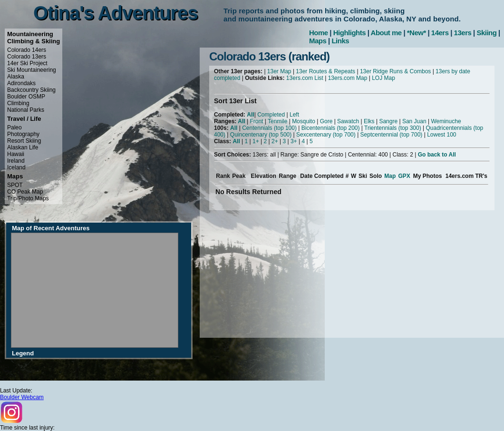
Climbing (18, 103)
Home (319, 33)
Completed (271, 115)
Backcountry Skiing (31, 90)
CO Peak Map (25, 192)
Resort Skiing (24, 141)
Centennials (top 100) (269, 128)
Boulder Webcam (22, 397)
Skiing (486, 33)
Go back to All (437, 155)
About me (386, 33)
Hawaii (16, 154)
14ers (440, 33)
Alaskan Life (23, 147)
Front (256, 121)
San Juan (414, 121)
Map (390, 176)
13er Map (279, 71)
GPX (404, 176)
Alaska (16, 77)
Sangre (388, 121)
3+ (294, 141)
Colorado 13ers (27, 57)
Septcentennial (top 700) (392, 135)
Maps (318, 41)
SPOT (15, 185)
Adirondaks (21, 83)
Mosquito (304, 121)
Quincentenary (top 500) (261, 135)
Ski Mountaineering (32, 70)
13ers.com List (305, 78)
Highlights (349, 33)
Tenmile (277, 121)
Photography (23, 134)
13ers (463, 33)
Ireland (16, 161)
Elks (369, 121)
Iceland (16, 167)
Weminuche (446, 121)
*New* (417, 33)
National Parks (26, 110)
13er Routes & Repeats (325, 71)
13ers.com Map (348, 78)
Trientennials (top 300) (393, 128)
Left (294, 115)
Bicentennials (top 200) (331, 128)
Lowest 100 (441, 135)
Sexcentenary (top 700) (326, 135)
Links (340, 41)
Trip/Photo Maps (28, 198)
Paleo (15, 127)
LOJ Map (383, 78)
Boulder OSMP (26, 97)
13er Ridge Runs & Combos (395, 71)
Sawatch (348, 121)
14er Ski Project (27, 63)
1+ (256, 141)
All (250, 115)
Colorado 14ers (27, 50)
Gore (326, 121)
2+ (275, 141)
